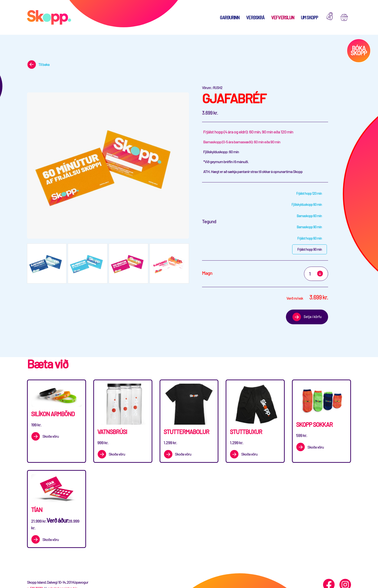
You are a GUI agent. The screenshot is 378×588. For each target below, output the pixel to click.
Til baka (44, 64)
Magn (207, 273)
